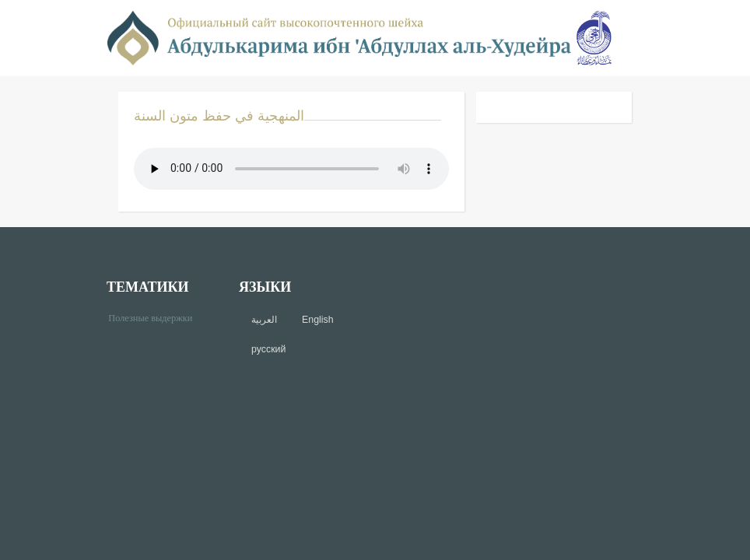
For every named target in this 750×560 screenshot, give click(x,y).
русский (268, 349)
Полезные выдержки (156, 317)
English (317, 320)
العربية (264, 320)
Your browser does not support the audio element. (291, 169)
